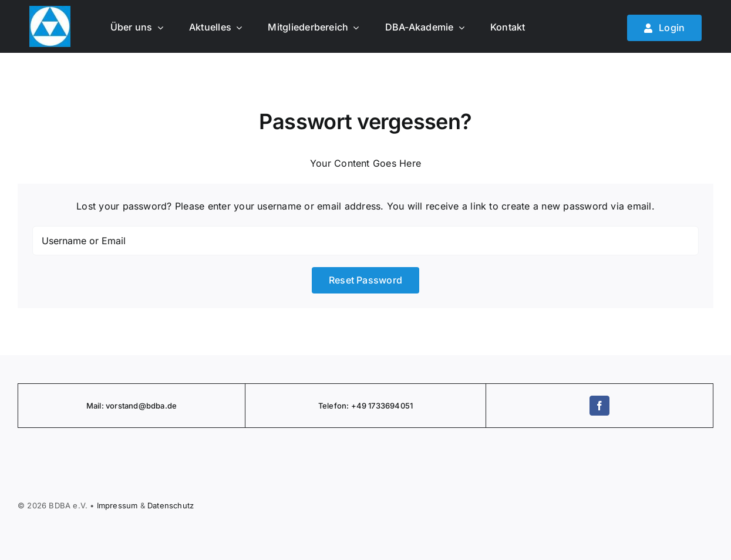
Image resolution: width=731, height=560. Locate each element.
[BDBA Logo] (50, 11)
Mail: (96, 406)
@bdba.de (158, 406)
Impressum (117, 505)
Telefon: (335, 406)
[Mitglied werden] (665, 28)
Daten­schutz (171, 505)
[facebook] (599, 406)
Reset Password (365, 280)
